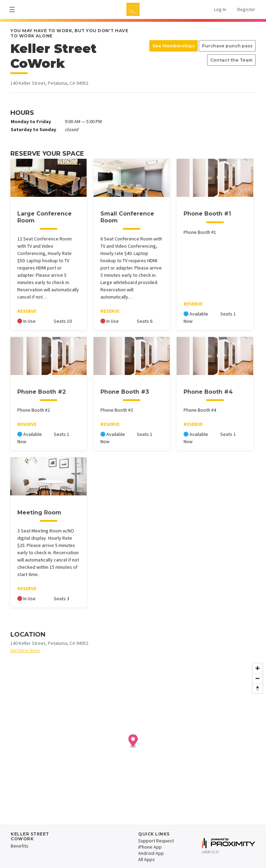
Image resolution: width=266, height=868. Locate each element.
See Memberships (174, 46)
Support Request (156, 841)
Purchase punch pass (227, 46)
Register (246, 9)
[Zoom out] (258, 678)
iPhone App (150, 847)
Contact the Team (231, 60)
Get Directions (25, 650)
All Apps (147, 859)
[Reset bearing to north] (258, 688)
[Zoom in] (258, 668)
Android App (151, 853)
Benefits (20, 846)
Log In (220, 9)
